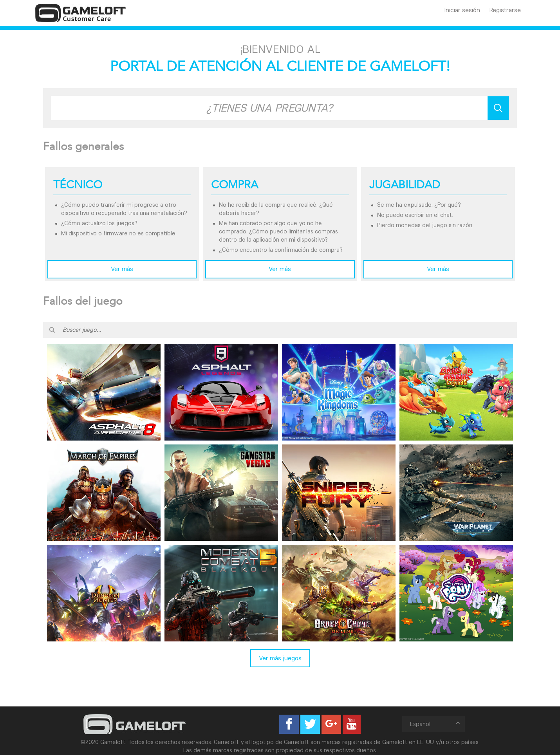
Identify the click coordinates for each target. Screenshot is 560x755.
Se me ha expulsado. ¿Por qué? (419, 205)
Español (435, 724)
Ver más (122, 269)
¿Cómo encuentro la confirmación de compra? (281, 250)
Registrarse (505, 10)
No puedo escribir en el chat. (415, 215)
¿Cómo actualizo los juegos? (99, 223)
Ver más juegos (280, 658)
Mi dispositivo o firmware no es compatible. (119, 233)
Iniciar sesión (462, 10)
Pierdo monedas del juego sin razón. (425, 225)
